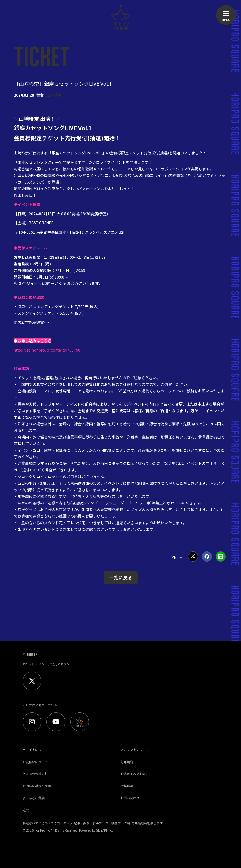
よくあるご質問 (34, 798)
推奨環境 (127, 786)
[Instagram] (32, 722)
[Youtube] (56, 722)
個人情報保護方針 (35, 774)
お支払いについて (35, 762)
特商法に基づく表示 (37, 786)
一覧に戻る (121, 577)
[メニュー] (226, 15)
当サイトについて (35, 750)
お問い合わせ (130, 798)
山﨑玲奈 (54, 95)
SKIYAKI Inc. (104, 830)
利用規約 (127, 762)
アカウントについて (135, 750)
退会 (26, 810)
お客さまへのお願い (135, 774)
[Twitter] (32, 681)
